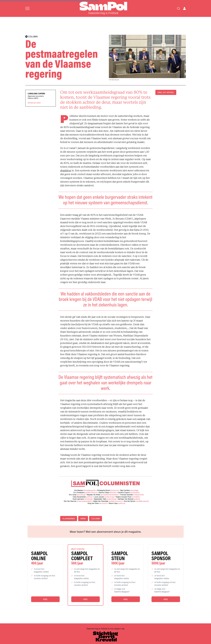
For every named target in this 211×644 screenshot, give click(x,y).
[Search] (178, 8)
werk (83, 519)
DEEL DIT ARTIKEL (166, 92)
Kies (45, 599)
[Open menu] (27, 8)
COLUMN (31, 37)
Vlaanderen (69, 519)
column (96, 519)
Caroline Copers (36, 94)
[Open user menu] (184, 8)
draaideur (66, 171)
